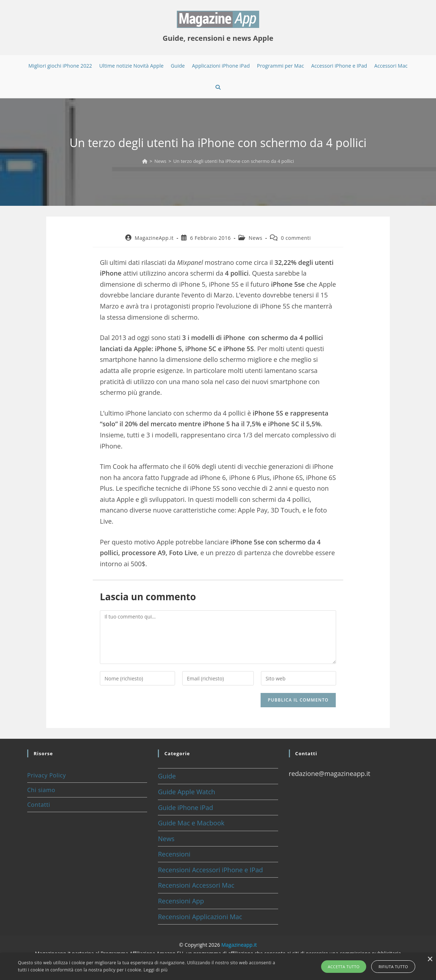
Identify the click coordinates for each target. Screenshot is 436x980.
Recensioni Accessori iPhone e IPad (210, 870)
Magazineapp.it (239, 945)
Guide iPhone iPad (185, 807)
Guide (167, 776)
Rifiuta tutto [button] (392, 967)
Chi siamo (41, 790)
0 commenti (296, 238)
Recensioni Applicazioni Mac (200, 917)
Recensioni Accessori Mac (196, 885)
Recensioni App (181, 901)
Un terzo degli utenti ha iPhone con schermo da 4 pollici (234, 161)
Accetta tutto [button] (345, 967)
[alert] (218, 967)
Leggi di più (156, 970)
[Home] (145, 161)
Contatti (39, 805)
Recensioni (174, 854)
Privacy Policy (47, 775)
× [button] (430, 959)
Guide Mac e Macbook (191, 823)
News (256, 238)
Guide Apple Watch (186, 792)
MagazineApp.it (154, 238)
